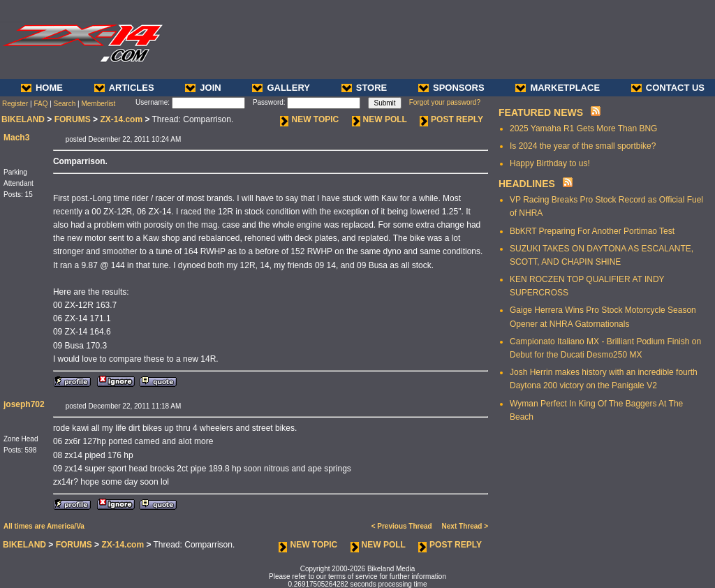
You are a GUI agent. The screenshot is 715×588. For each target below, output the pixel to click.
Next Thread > (465, 526)
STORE (364, 88)
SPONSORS (451, 88)
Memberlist (98, 104)
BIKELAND (23, 119)
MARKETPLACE (558, 88)
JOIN (203, 88)
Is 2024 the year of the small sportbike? (583, 146)
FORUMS (73, 119)
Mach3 (16, 138)
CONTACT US (668, 88)
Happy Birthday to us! (550, 163)
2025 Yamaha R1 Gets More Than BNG (583, 128)
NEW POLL (379, 119)
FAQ (40, 104)
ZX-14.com (121, 119)
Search (65, 104)
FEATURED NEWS (541, 112)
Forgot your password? (445, 102)
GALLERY (281, 88)
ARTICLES (124, 88)
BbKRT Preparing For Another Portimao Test (592, 231)
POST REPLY (451, 119)
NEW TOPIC (309, 119)
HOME (42, 88)
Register (15, 104)
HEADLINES (527, 184)
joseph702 (24, 404)
